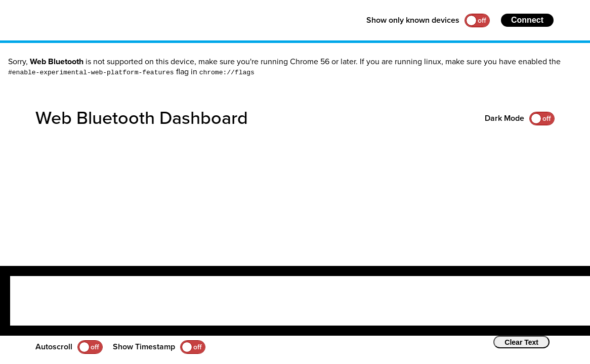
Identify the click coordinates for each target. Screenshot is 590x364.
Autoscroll (54, 347)
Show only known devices (413, 20)
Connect (527, 20)
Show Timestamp (144, 347)
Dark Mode (504, 118)
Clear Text (521, 342)
